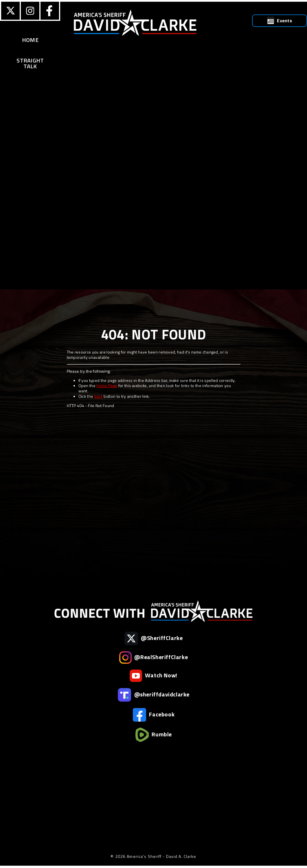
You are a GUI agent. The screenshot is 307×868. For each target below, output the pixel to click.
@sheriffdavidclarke (153, 695)
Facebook (153, 715)
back (99, 396)
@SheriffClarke (154, 638)
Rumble (153, 735)
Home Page (107, 386)
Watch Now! (153, 676)
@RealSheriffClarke (153, 658)
